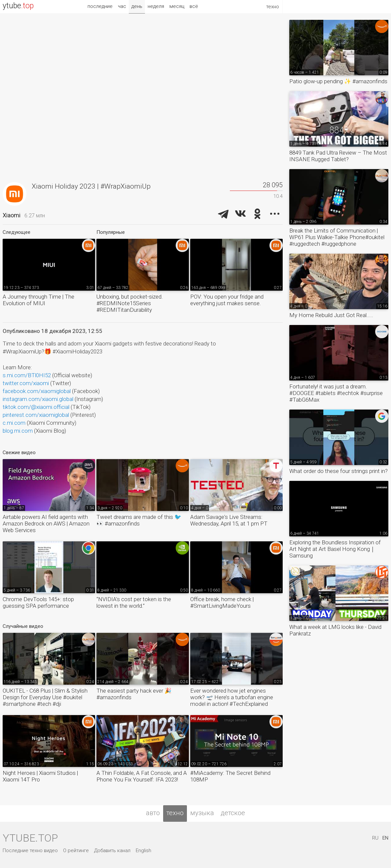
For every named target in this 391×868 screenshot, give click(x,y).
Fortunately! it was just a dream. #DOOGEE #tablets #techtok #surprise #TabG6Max (336, 393)
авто (153, 813)
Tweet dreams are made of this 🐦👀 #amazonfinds (139, 520)
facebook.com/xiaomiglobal (37, 391)
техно (175, 813)
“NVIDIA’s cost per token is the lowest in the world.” (134, 602)
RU (375, 838)
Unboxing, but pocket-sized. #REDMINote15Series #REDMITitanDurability (130, 303)
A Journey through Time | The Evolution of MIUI (38, 300)
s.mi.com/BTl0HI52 (27, 375)
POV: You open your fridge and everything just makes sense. (227, 300)
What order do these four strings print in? (338, 471)
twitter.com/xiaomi (26, 383)
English (143, 850)
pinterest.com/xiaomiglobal (36, 415)
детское (233, 813)
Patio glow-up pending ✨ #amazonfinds (338, 81)
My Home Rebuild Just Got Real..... (331, 315)
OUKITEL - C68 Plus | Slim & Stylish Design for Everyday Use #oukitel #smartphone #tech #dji (45, 697)
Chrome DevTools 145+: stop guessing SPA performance (38, 602)
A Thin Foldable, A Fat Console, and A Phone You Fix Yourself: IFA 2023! (142, 776)
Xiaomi (12, 215)
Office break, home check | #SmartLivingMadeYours (222, 602)
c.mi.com (14, 423)
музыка (202, 813)
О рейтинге (76, 850)
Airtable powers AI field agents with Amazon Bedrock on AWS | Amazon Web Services (46, 524)
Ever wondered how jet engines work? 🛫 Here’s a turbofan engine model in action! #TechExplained (232, 697)
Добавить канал (112, 850)
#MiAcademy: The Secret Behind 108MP (230, 776)
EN (385, 838)
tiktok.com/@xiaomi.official (36, 407)
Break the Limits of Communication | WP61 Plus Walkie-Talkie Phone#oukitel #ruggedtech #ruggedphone (337, 237)
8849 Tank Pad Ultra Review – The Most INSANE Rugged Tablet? (338, 156)
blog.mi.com (18, 431)
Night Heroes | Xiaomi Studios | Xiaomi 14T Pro (40, 776)
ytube (18, 6)
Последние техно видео (30, 850)
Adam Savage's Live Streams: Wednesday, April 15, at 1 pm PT (229, 520)
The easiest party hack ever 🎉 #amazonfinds (134, 694)
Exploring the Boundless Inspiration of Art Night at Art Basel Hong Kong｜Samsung (335, 549)
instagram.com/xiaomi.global (38, 399)
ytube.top (30, 838)
